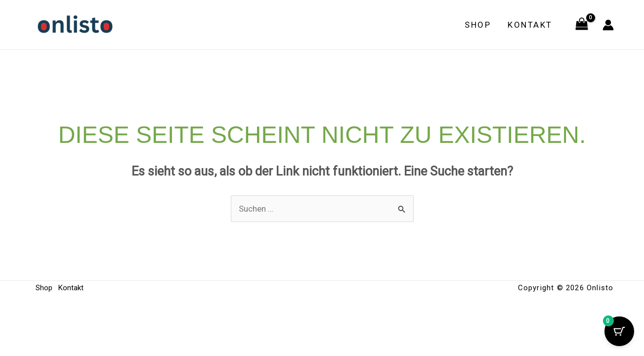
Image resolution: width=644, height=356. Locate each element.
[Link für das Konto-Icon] (608, 25)
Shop (478, 25)
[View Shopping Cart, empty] (582, 25)
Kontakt (530, 25)
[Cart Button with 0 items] (619, 331)
